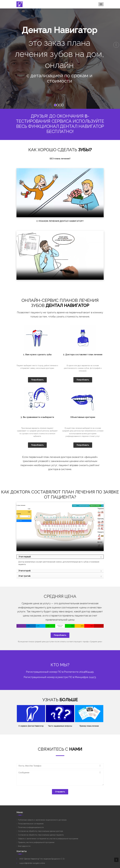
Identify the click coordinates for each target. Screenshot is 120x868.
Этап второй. (25, 575)
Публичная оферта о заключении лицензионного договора (42, 824)
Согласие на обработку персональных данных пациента (41, 839)
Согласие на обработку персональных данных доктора (41, 835)
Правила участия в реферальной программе (36, 847)
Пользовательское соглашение (31, 828)
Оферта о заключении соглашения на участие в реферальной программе (48, 843)
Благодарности (24, 850)
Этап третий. (24, 580)
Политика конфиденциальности (31, 832)
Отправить (60, 796)
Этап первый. (25, 561)
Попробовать (37, 383)
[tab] (60, 561)
